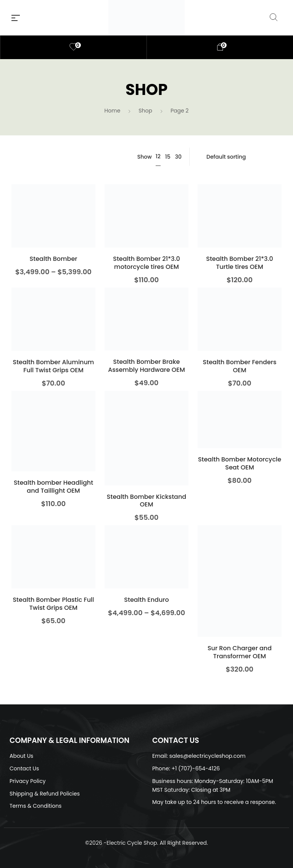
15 (168, 157)
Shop (145, 111)
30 (178, 157)
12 (158, 156)
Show (145, 157)
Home (113, 111)
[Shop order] (239, 157)
